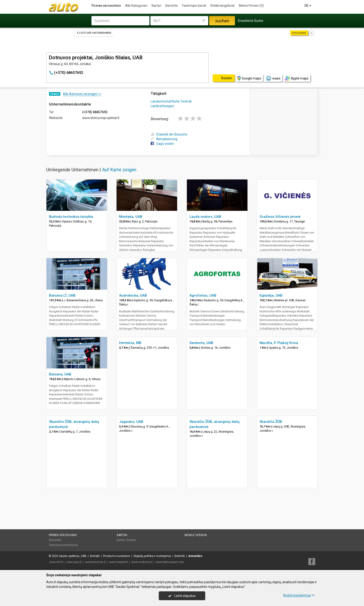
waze (273, 78)
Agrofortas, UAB (203, 295)
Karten (156, 6)
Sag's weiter (162, 144)
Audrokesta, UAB (133, 295)
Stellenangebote (223, 6)
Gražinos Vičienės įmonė (280, 217)
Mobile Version (196, 535)
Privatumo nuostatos (117, 556)
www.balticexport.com (170, 562)
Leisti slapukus (182, 596)
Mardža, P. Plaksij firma (279, 343)
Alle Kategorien (136, 6)
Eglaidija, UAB (271, 295)
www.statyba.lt (119, 562)
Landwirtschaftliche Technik (171, 101)
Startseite (55, 540)
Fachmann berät (194, 6)
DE (308, 6)
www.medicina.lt (142, 562)
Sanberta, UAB (201, 343)
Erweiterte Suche (251, 21)
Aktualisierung (164, 139)
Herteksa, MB (130, 343)
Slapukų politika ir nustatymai (152, 556)
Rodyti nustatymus (299, 595)
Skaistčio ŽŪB (271, 422)
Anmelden (195, 556)
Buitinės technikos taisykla (71, 217)
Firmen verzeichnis (106, 6)
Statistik (180, 556)
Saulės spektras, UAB (73, 556)
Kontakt (95, 556)
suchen (222, 21)
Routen (131, 540)
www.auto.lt (74, 562)
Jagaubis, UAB (131, 422)
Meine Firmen (251, 6)
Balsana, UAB (60, 374)
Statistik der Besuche (169, 134)
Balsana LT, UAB (62, 295)
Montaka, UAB (131, 217)
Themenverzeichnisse (63, 545)
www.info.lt (56, 562)
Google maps (249, 78)
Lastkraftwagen (162, 106)
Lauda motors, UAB (205, 217)
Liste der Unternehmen (94, 33)
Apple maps (297, 78)
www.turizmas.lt (96, 562)
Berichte (172, 6)
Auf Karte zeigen (119, 170)
